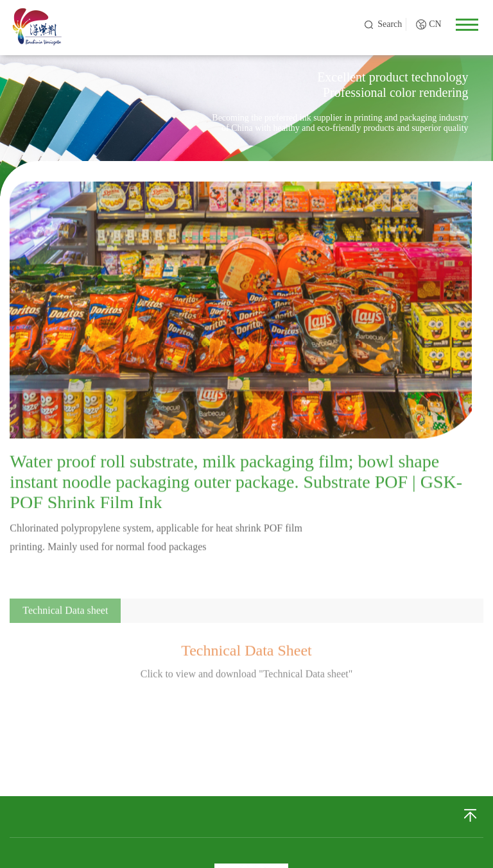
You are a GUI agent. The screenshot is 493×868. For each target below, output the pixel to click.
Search (390, 24)
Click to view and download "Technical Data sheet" (247, 680)
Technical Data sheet (65, 617)
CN (435, 24)
